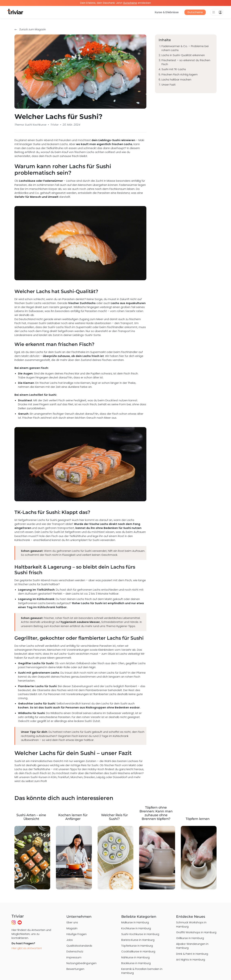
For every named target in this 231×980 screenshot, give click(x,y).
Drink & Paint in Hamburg (192, 954)
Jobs (70, 940)
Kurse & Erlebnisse (167, 12)
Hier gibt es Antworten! (27, 948)
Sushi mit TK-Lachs (174, 69)
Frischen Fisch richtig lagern (180, 74)
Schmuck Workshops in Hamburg (191, 924)
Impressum (74, 957)
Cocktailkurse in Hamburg (138, 951)
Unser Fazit (169, 85)
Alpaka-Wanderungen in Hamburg (192, 946)
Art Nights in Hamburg (191, 960)
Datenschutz (75, 951)
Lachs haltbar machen (176, 79)
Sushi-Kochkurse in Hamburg (140, 934)
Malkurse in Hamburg (135, 922)
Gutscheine (195, 12)
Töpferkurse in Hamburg (137, 946)
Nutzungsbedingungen (81, 963)
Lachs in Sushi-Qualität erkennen (183, 55)
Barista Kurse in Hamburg (138, 940)
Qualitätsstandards (79, 946)
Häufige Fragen (77, 934)
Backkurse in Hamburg (136, 963)
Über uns (72, 922)
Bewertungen (75, 969)
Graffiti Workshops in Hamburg (196, 932)
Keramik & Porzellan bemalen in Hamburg (142, 971)
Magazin (72, 928)
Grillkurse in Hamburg (190, 938)
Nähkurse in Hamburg (135, 957)
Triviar (55, 125)
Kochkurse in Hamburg (136, 928)
